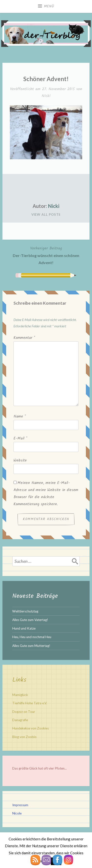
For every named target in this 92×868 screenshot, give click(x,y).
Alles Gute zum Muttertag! (31, 646)
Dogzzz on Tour (24, 712)
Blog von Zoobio (24, 737)
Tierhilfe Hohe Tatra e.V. (30, 703)
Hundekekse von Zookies (31, 728)
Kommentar (24, 338)
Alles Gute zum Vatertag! (30, 620)
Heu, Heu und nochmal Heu (32, 637)
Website (20, 461)
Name (20, 417)
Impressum (20, 805)
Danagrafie (20, 720)
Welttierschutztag (25, 611)
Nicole (17, 813)
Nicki (46, 96)
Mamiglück (20, 695)
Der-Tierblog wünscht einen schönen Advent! (46, 255)
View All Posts (46, 214)
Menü (49, 6)
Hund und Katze (24, 628)
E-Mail (20, 439)
